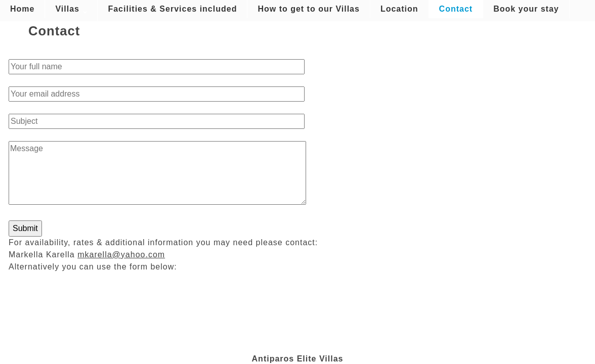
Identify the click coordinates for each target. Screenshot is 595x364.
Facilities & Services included (172, 9)
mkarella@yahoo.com (121, 255)
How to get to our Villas (309, 9)
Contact (456, 9)
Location (399, 9)
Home (22, 9)
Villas (71, 9)
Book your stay (526, 9)
